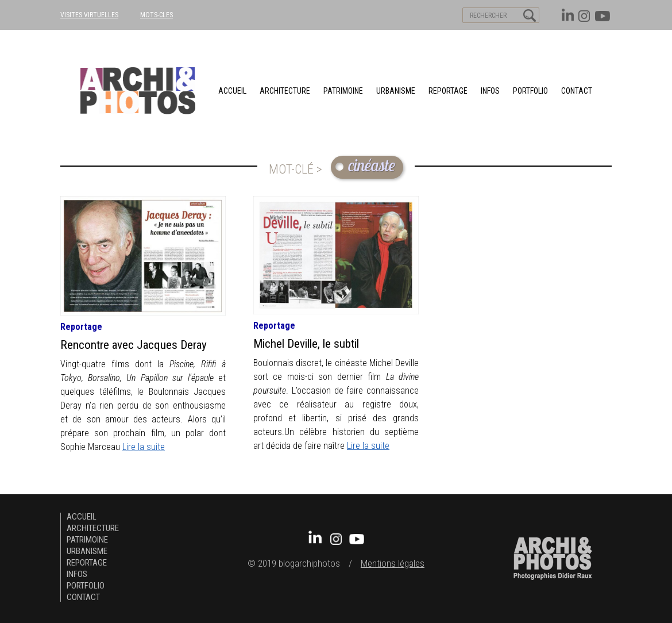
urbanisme (396, 91)
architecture (285, 91)
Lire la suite (144, 447)
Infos (490, 91)
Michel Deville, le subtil (306, 344)
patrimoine (343, 91)
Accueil (232, 91)
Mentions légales (393, 563)
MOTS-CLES (157, 15)
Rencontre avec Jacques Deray (134, 345)
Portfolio (530, 91)
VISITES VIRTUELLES (89, 15)
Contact (577, 91)
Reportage (448, 91)
